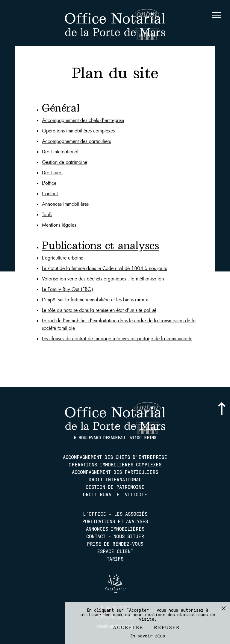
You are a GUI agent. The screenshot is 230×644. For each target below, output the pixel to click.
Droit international (60, 152)
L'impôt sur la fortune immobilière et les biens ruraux (95, 300)
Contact (50, 194)
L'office (49, 183)
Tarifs (47, 215)
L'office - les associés (115, 514)
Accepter (128, 627)
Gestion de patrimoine (65, 162)
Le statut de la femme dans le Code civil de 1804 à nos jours (104, 268)
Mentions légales (59, 225)
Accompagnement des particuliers (76, 141)
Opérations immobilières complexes (78, 131)
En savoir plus (148, 636)
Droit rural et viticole (115, 494)
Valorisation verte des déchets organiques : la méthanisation (103, 279)
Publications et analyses (115, 521)
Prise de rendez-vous (115, 544)
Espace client (115, 551)
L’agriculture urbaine (63, 258)
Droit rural (52, 173)
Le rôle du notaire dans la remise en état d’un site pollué (99, 310)
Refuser (167, 627)
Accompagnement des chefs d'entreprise (83, 120)
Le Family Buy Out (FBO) (68, 289)
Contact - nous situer (115, 536)
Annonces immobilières (65, 204)
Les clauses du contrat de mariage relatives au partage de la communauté (117, 339)
